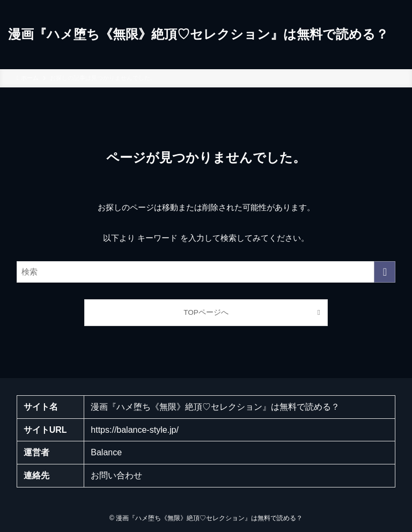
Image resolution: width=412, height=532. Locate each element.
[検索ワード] (206, 272)
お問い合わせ (116, 475)
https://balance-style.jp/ (135, 430)
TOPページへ (206, 312)
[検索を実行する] (385, 272)
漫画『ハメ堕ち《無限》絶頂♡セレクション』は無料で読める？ (198, 34)
